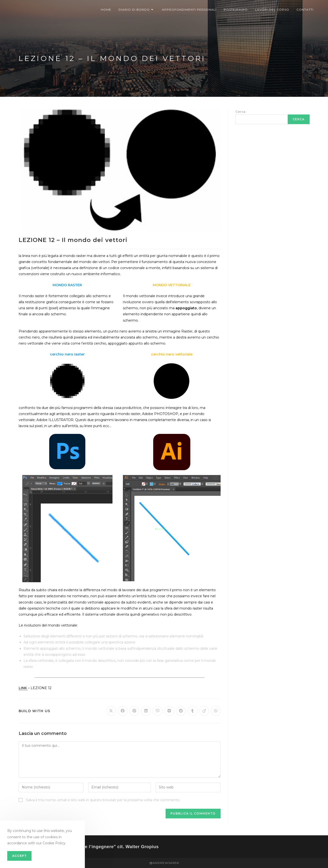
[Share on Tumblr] (192, 711)
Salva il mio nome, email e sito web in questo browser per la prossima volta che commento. (103, 800)
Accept (19, 856)
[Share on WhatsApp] (216, 711)
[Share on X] (111, 711)
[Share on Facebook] (123, 711)
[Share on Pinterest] (134, 711)
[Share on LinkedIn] (146, 711)
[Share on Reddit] (181, 711)
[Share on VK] (169, 711)
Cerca (240, 112)
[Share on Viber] (158, 711)
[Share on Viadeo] (204, 711)
